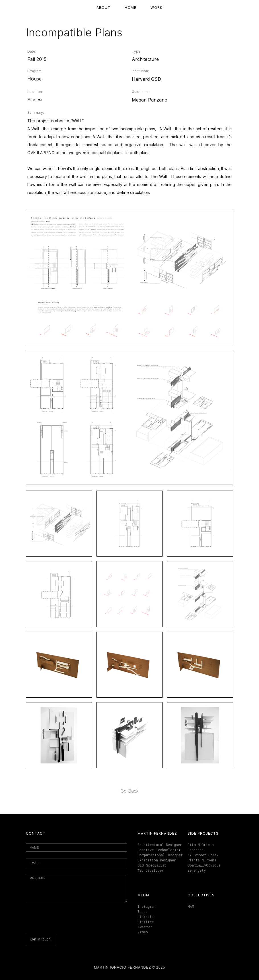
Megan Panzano (150, 100)
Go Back (129, 791)
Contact (36, 833)
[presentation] (69, 920)
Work (157, 8)
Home (130, 8)
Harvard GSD (146, 79)
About (103, 8)
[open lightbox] (129, 278)
